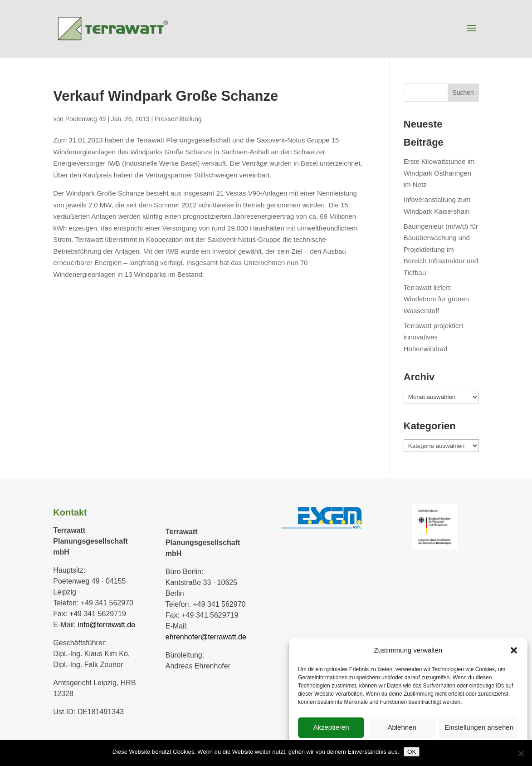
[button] (514, 650)
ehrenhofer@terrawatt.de (206, 637)
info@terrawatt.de (107, 625)
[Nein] (521, 753)
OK (412, 752)
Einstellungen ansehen (479, 727)
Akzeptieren (331, 727)
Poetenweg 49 (86, 119)
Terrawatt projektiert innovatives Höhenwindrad (434, 337)
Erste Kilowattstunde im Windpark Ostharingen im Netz (439, 173)
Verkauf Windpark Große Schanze (166, 96)
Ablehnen (402, 727)
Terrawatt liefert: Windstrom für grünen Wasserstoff (436, 299)
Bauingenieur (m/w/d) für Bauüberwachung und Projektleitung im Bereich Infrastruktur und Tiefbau (441, 249)
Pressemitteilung (178, 119)
